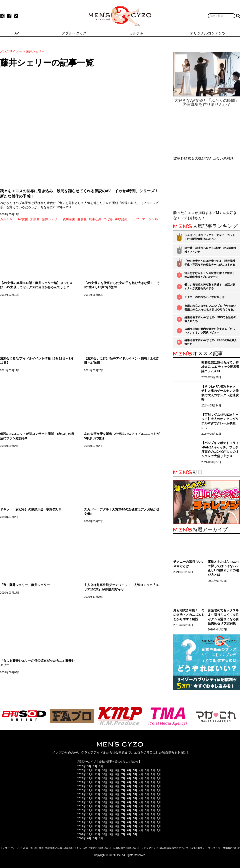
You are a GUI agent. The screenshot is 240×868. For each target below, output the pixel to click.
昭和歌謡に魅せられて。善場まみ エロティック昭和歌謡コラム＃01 (220, 367)
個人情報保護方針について (174, 848)
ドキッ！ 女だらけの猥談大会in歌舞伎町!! (30, 509)
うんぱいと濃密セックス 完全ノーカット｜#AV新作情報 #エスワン (210, 237)
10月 (105, 770)
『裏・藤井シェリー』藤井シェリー (25, 585)
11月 (97, 770)
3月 (89, 766)
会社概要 (39, 848)
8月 (117, 770)
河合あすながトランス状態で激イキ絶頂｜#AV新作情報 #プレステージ (210, 275)
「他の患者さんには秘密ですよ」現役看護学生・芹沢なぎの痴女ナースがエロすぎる (210, 263)
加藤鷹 (35, 219)
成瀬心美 (95, 219)
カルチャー (8, 219)
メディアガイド (150, 848)
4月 (141, 770)
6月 (129, 770)
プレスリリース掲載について (224, 848)
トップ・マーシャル (144, 219)
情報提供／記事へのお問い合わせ (63, 848)
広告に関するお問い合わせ (97, 848)
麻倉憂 (82, 219)
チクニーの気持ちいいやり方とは (204, 297)
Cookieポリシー (198, 848)
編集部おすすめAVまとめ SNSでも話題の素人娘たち (210, 319)
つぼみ (108, 219)
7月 (123, 770)
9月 (111, 770)
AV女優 (23, 219)
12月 (90, 770)
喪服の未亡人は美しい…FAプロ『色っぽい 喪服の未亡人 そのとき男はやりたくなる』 (210, 308)
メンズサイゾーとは (11, 848)
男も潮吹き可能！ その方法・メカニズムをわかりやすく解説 (189, 615)
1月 (101, 766)
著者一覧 (28, 848)
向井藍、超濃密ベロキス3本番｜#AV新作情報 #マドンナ (210, 250)
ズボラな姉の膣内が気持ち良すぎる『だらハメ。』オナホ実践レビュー (210, 331)
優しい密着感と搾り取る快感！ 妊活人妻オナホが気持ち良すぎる (210, 287)
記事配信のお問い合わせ (127, 848)
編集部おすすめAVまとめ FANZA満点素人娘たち (211, 342)
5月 (135, 770)
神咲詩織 (121, 219)
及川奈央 (69, 219)
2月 (95, 766)
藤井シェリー (51, 219)
